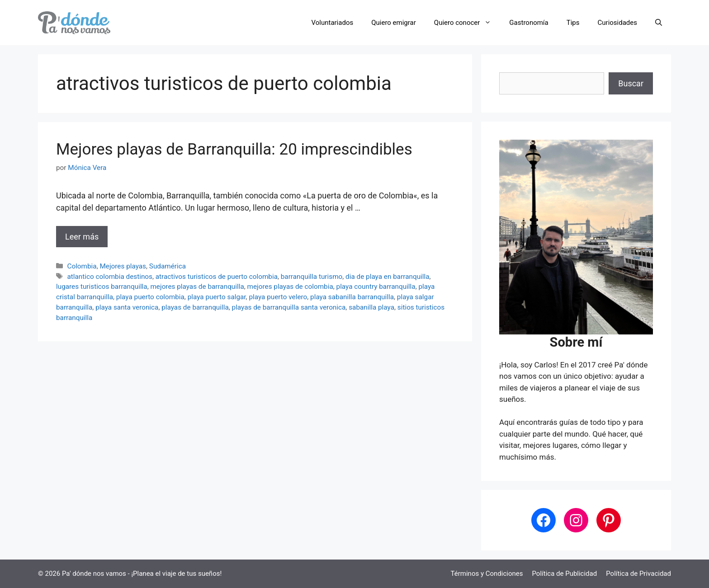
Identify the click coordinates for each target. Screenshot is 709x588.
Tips (573, 23)
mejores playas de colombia (290, 287)
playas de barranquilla (195, 307)
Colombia (82, 266)
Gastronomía (529, 23)
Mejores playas (123, 266)
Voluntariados (333, 23)
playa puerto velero (278, 297)
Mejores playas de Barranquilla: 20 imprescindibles (234, 149)
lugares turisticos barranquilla (102, 287)
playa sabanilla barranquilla (352, 297)
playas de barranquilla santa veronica (289, 307)
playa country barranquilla (376, 287)
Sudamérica (168, 266)
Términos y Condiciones (487, 574)
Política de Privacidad (638, 574)
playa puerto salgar (217, 297)
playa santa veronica (127, 307)
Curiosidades (617, 23)
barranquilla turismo (312, 277)
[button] (659, 23)
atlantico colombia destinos (110, 277)
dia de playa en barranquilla (387, 277)
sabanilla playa (371, 307)
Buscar (631, 83)
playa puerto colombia (150, 297)
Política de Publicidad (564, 574)
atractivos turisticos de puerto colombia (217, 277)
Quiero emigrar (394, 23)
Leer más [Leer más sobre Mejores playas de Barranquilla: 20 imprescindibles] (82, 237)
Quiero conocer (467, 23)
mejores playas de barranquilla (197, 287)
